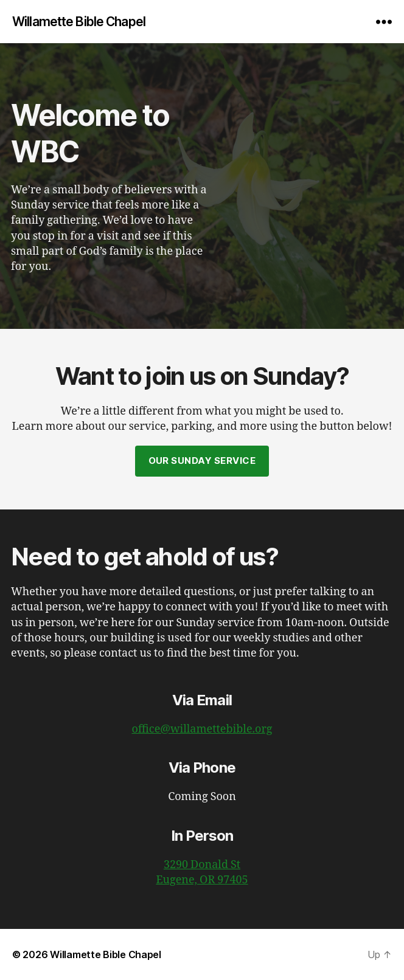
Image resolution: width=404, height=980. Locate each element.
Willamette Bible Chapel (79, 22)
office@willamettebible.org (202, 729)
